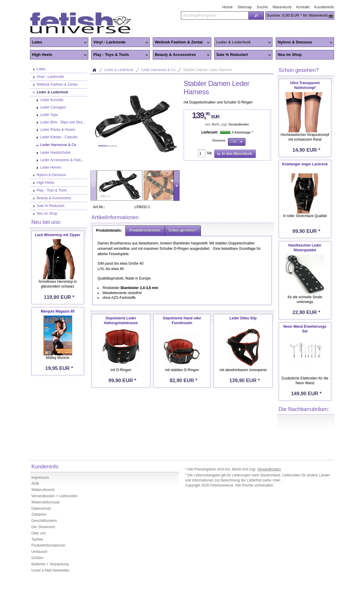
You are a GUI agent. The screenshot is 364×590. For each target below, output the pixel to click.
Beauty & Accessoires (181, 55)
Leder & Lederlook (243, 43)
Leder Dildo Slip (243, 318)
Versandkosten (238, 124)
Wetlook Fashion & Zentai (181, 43)
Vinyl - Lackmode (120, 43)
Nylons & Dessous (304, 43)
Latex (59, 43)
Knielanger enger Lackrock (305, 164)
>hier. (277, 480)
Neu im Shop (290, 55)
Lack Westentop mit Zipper (57, 235)
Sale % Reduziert (243, 55)
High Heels (59, 55)
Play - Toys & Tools (120, 55)
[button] (256, 15)
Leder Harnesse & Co (158, 70)
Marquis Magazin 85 (57, 311)
